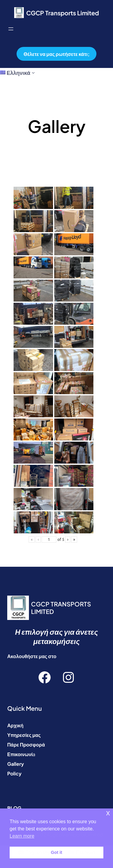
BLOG (14, 808)
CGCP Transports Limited (63, 13)
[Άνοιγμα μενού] (11, 29)
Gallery (16, 764)
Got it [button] (57, 852)
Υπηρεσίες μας (24, 735)
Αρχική (15, 725)
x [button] (108, 813)
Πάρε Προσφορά (26, 745)
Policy (14, 773)
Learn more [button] (22, 836)
